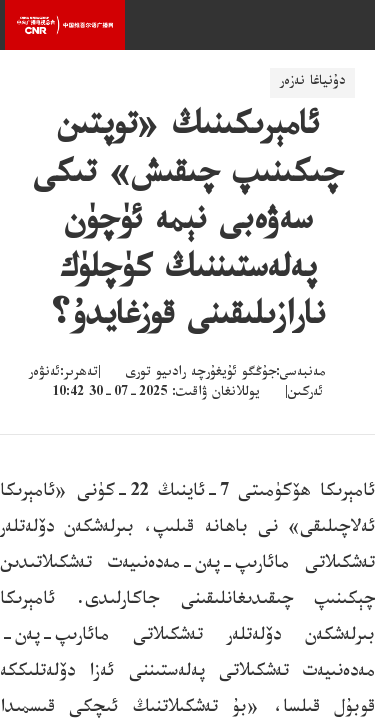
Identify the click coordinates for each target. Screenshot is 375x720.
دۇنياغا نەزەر (312, 83)
